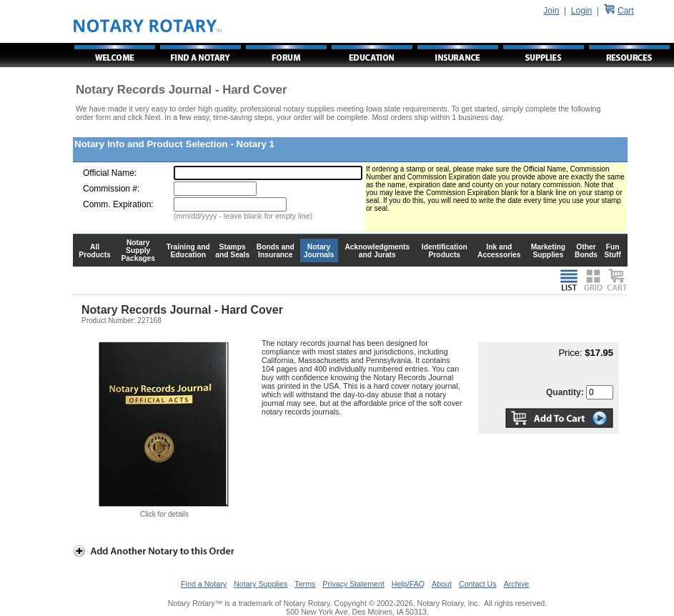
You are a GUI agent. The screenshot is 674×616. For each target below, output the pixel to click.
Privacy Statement (353, 584)
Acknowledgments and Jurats (377, 251)
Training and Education (188, 251)
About (442, 584)
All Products (95, 251)
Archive (517, 584)
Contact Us (478, 584)
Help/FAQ (408, 584)
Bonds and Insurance (276, 251)
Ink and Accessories (499, 251)
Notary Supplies (261, 584)
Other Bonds (586, 251)
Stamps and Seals (232, 251)
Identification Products (445, 251)
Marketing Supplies (549, 251)
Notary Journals (319, 251)
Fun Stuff (612, 251)
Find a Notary (204, 584)
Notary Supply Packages (138, 250)
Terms (305, 584)
